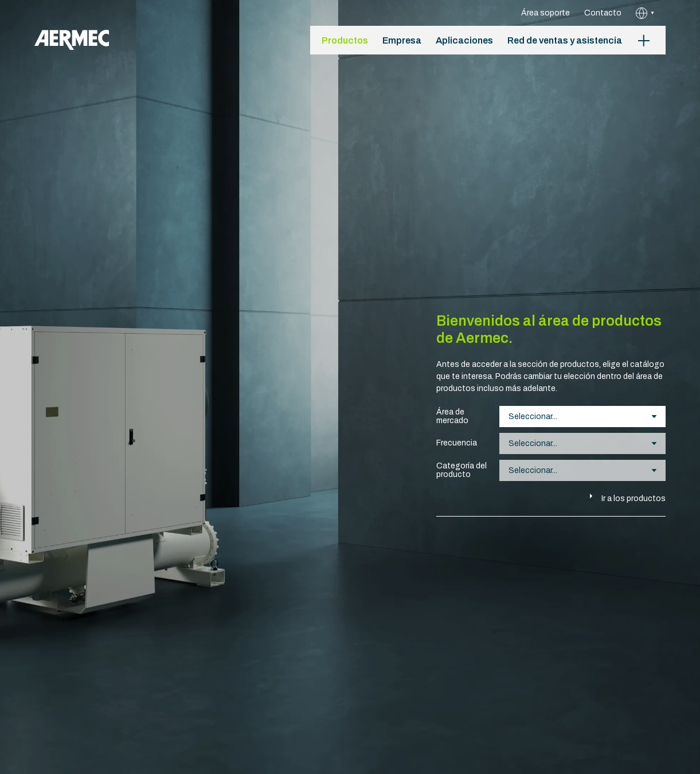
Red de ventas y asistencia (565, 40)
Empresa (402, 40)
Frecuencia (457, 443)
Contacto (603, 13)
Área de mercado (452, 416)
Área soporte (545, 13)
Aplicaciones (464, 40)
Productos (345, 40)
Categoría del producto (462, 470)
